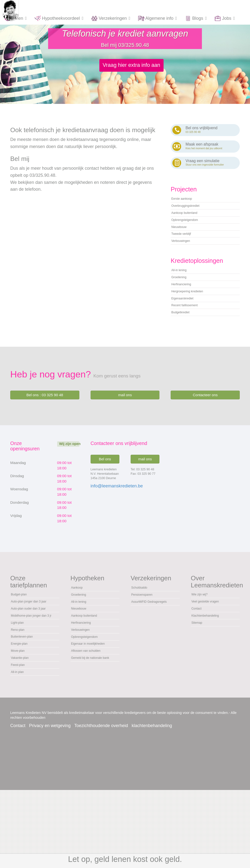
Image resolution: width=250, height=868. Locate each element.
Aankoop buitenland (189, 221)
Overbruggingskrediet (191, 212)
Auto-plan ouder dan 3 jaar (31, 657)
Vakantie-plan (23, 730)
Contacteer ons (205, 429)
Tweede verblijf (185, 249)
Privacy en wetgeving (50, 804)
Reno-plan (20, 693)
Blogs (196, 19)
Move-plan (20, 721)
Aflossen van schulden (91, 706)
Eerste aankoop (185, 202)
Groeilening (182, 299)
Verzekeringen (111, 19)
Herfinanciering (185, 308)
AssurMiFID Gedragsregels (144, 644)
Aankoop (79, 623)
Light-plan (20, 684)
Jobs (225, 19)
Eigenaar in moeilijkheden (94, 697)
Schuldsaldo (142, 623)
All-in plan (20, 749)
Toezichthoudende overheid (101, 804)
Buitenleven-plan (26, 702)
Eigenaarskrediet (186, 327)
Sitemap (199, 667)
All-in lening (182, 290)
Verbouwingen (184, 258)
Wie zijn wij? (203, 630)
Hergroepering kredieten (193, 317)
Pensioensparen (146, 632)
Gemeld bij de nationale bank (92, 718)
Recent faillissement (189, 336)
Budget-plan (22, 630)
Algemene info (158, 19)
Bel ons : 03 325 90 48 (45, 429)
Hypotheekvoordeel (59, 19)
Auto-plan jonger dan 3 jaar (31, 642)
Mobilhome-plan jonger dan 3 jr (31, 672)
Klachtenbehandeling (210, 658)
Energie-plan (22, 712)
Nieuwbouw (182, 239)
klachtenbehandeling (152, 804)
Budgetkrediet (184, 345)
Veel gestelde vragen (210, 639)
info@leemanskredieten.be (117, 520)
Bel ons (105, 493)
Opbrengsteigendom (190, 230)
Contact (198, 648)
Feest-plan (20, 740)
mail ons (125, 429)
